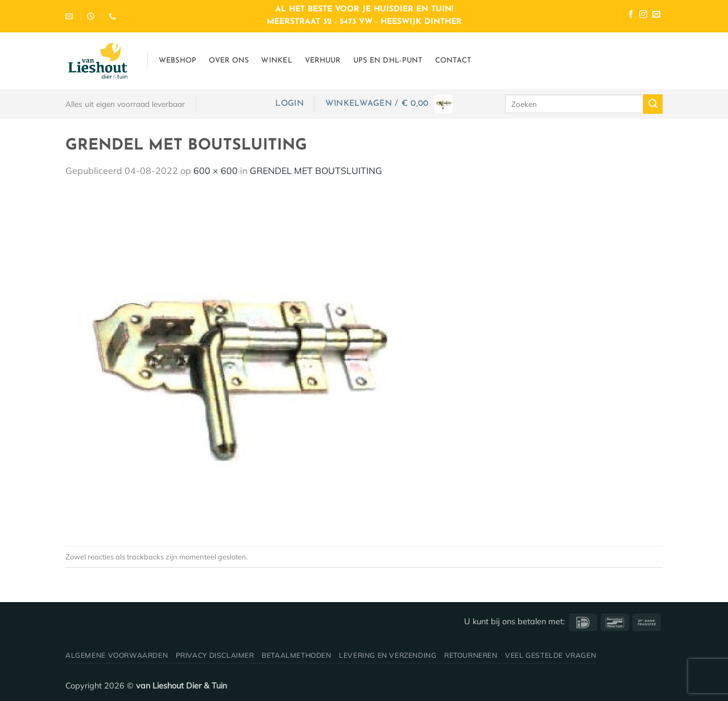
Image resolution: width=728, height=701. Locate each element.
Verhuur (323, 61)
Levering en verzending (388, 655)
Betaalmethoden (297, 655)
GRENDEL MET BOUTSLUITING (316, 171)
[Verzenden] (653, 104)
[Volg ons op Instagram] (643, 16)
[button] (289, 104)
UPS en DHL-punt (388, 61)
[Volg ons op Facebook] (631, 16)
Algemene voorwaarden (117, 655)
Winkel (277, 61)
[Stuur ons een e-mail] (656, 16)
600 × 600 (216, 171)
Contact (453, 61)
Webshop (178, 61)
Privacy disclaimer (215, 655)
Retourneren (471, 655)
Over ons (229, 61)
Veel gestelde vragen (551, 655)
